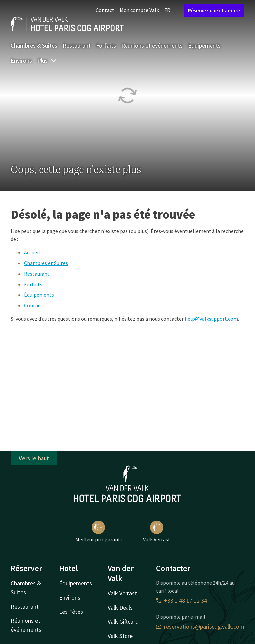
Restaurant (77, 46)
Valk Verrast (157, 532)
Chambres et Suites (46, 263)
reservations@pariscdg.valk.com (200, 627)
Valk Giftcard (123, 622)
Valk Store (120, 636)
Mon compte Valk (139, 10)
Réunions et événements (152, 46)
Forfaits (106, 46)
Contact (105, 10)
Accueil (32, 252)
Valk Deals (120, 607)
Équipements (204, 46)
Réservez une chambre (214, 10)
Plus (47, 61)
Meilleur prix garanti (98, 532)
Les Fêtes (71, 612)
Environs (21, 61)
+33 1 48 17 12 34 (181, 600)
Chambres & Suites (34, 46)
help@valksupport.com (211, 319)
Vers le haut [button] (34, 458)
